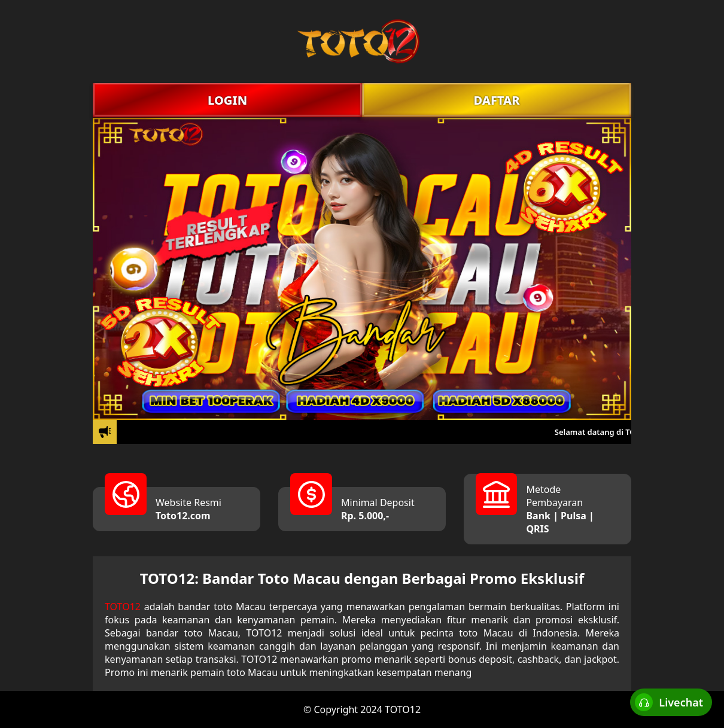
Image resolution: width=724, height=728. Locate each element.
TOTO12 (123, 607)
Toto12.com (183, 516)
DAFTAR (496, 100)
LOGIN (227, 100)
